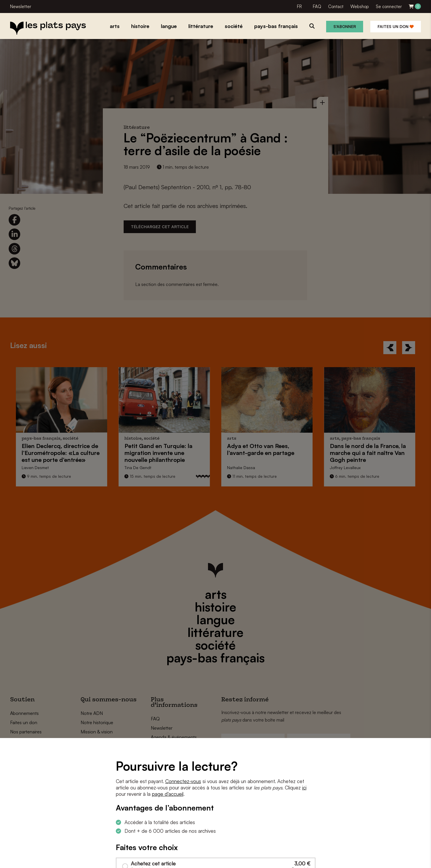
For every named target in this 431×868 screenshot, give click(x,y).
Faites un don (396, 26)
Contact (336, 6)
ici (304, 788)
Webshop (360, 6)
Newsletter (21, 6)
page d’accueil (168, 794)
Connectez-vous (183, 781)
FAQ (317, 6)
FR (299, 6)
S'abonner (345, 26)
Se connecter (389, 6)
